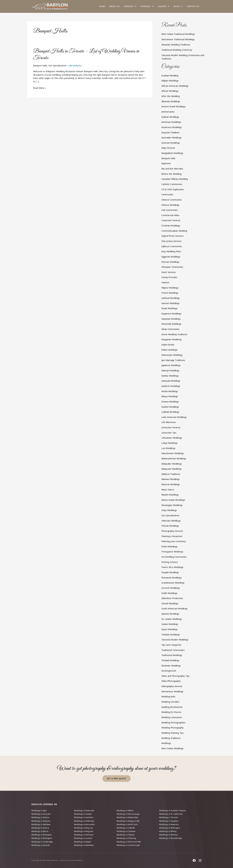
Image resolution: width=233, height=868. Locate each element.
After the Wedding (171, 96)
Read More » (40, 88)
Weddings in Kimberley (84, 821)
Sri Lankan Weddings (172, 619)
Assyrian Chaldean (170, 132)
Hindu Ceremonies (171, 329)
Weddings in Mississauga (128, 814)
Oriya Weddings (169, 510)
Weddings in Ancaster (41, 814)
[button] (130, 6)
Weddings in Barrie (40, 831)
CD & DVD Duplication (173, 189)
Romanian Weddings (172, 578)
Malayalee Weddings (172, 464)
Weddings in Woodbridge (171, 838)
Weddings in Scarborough (128, 845)
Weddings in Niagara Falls (128, 821)
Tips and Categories (171, 645)
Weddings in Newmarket (127, 817)
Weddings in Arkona (40, 817)
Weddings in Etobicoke (84, 811)
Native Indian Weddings (173, 500)
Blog (178, 6)
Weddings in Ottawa (126, 835)
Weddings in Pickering (126, 838)
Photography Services (172, 531)
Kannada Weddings (171, 381)
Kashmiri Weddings (171, 386)
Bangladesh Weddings (172, 153)
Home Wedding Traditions (174, 334)
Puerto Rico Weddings (172, 567)
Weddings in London (83, 838)
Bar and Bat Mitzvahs (172, 169)
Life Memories (169, 422)
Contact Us (193, 6)
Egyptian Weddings (171, 257)
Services (130, 6)
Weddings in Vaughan (169, 821)
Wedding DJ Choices (171, 712)
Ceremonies (167, 194)
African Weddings (170, 91)
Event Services (169, 272)
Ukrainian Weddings (171, 666)
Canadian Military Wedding (175, 179)
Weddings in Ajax (39, 811)
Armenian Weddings (171, 122)
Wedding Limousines (172, 717)
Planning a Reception (172, 536)
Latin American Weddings (174, 417)
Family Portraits (169, 277)
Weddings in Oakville (126, 828)
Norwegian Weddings (172, 505)
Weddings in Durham (41, 845)
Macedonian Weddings (173, 453)
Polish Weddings (170, 547)
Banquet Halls (40, 66)
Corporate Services (171, 220)
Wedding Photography (173, 728)
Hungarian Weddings (172, 339)
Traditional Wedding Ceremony (177, 50)
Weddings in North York (127, 824)
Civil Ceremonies (170, 210)
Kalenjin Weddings (170, 370)
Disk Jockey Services (171, 241)
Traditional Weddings (172, 655)
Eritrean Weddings (170, 262)
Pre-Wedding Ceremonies (174, 557)
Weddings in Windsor (169, 835)
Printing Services (170, 562)
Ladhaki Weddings (170, 412)
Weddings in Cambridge (42, 842)
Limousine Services (171, 427)
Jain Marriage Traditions (173, 360)
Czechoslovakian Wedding (174, 231)
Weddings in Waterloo (169, 824)
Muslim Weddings (170, 495)
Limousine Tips (169, 433)
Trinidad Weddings (170, 660)
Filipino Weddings (170, 288)
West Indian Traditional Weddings (178, 34)
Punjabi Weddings (170, 572)
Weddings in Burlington (42, 838)
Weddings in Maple (82, 842)
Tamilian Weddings (171, 635)
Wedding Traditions (171, 738)
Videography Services (172, 686)
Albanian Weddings (171, 101)
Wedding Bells (168, 697)
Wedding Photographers (174, 723)
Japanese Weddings (171, 365)
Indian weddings (169, 350)
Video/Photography (171, 681)
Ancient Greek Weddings (174, 106)
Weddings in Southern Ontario (173, 811)
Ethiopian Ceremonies (172, 267)
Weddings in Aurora (40, 828)
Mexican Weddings (171, 484)
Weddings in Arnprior (41, 821)
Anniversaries (168, 112)
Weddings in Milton (125, 811)
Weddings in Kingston (84, 831)
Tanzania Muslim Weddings (175, 640)
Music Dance (168, 490)
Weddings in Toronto (169, 817)
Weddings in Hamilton (84, 817)
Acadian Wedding (170, 76)
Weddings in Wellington (170, 828)
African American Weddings (175, 86)
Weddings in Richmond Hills (129, 842)
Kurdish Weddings (170, 407)
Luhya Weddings (170, 443)
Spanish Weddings (170, 614)
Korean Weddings (170, 402)
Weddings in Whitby (168, 831)
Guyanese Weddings (171, 314)
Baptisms (166, 163)
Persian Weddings (170, 526)
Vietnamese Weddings (172, 691)
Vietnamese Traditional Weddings (178, 39)
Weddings (166, 743)
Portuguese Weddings (172, 552)
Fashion (165, 282)
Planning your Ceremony (174, 541)
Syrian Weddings (170, 629)
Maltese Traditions (171, 474)
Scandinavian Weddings (173, 583)
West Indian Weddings (173, 748)
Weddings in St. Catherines (171, 814)
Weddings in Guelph (83, 814)
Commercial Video (170, 215)
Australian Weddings (172, 138)
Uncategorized (169, 671)
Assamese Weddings (172, 127)
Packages (147, 6)
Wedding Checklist (170, 702)
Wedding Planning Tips (173, 733)
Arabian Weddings (170, 117)
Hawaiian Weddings (171, 319)
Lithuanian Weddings (172, 438)
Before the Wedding (171, 174)
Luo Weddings (168, 448)
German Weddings (171, 303)
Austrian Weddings (171, 143)
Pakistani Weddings (171, 521)
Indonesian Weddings (172, 355)
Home (102, 6)
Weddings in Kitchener (84, 835)
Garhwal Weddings (171, 298)
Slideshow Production (172, 598)
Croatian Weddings (171, 226)
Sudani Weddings (170, 624)
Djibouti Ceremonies (172, 246)
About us (115, 6)
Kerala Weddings (170, 391)
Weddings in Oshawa (126, 831)
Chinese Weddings (170, 205)
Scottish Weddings (171, 588)
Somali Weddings (170, 603)
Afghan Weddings (170, 81)
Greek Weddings (169, 308)
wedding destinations (172, 707)
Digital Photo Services (172, 236)
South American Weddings (175, 609)
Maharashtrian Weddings (174, 459)
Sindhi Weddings (169, 593)
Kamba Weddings (170, 376)
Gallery (164, 6)
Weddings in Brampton (42, 835)
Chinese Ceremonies (172, 200)
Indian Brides (168, 345)
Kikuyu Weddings (170, 396)
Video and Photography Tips (176, 676)
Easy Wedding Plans (171, 251)
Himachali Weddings (171, 324)
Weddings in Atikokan (41, 824)
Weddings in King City (84, 828)
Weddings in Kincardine (84, 824)
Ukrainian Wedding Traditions (176, 45)
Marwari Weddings (171, 479)
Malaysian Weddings (172, 469)
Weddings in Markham (84, 845)
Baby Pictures (168, 148)
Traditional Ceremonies (173, 650)
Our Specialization (57, 66)
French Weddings (170, 293)
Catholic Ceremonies (172, 184)
